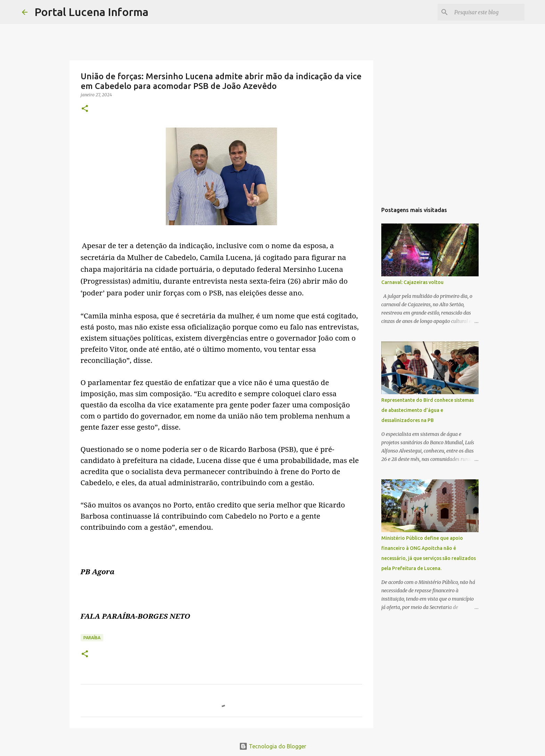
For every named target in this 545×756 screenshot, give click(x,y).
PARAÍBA (92, 638)
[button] (85, 109)
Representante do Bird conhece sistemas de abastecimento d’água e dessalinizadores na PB (428, 410)
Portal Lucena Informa (91, 12)
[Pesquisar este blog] (488, 12)
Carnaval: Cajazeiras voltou (412, 282)
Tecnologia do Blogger (273, 746)
